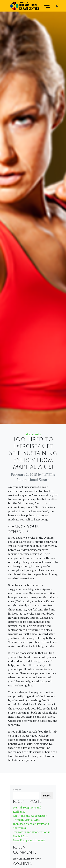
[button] (57, 6)
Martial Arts (33, 434)
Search (17, 790)
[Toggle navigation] (47, 6)
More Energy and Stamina (29, 840)
